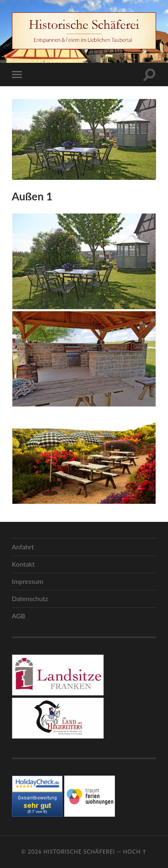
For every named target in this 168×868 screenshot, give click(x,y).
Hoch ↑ (135, 852)
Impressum (28, 581)
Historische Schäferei (79, 852)
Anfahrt (23, 547)
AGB (19, 616)
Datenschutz (30, 598)
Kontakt (23, 564)
